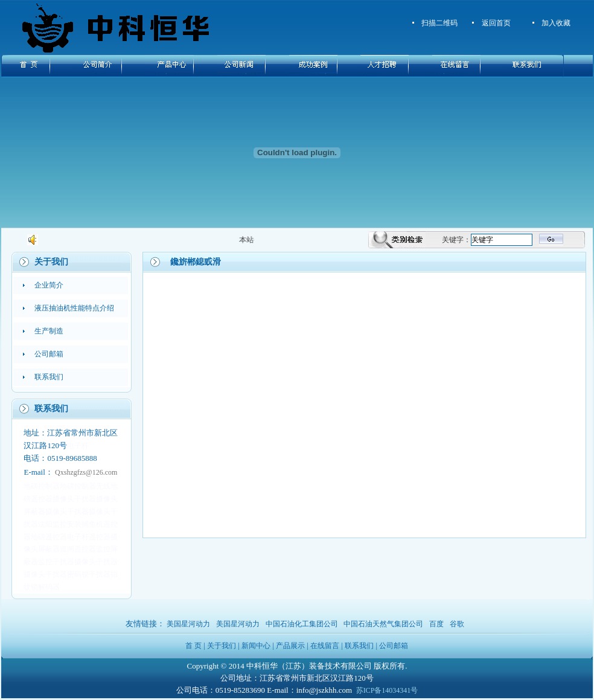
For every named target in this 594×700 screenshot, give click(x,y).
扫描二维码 (439, 23)
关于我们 (222, 646)
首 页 (193, 646)
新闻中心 (256, 646)
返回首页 (496, 23)
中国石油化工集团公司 (302, 624)
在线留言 (325, 646)
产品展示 (290, 646)
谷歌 (457, 624)
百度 (436, 624)
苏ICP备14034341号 (387, 690)
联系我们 (359, 646)
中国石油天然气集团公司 (383, 624)
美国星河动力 (188, 624)
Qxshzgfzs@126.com (86, 472)
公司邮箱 (394, 646)
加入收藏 (556, 23)
